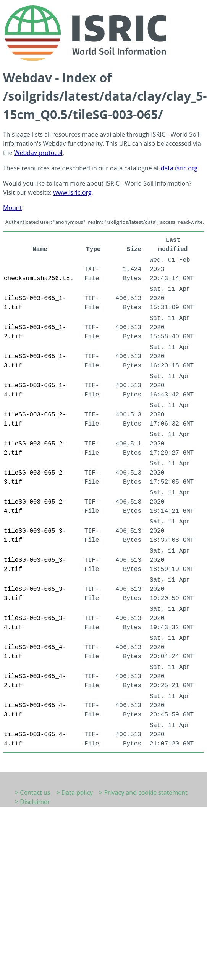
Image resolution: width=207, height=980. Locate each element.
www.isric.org (72, 192)
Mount (12, 208)
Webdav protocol (38, 153)
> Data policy (74, 792)
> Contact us (32, 792)
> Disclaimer (32, 802)
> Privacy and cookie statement (143, 792)
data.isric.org (179, 168)
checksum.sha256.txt (39, 279)
